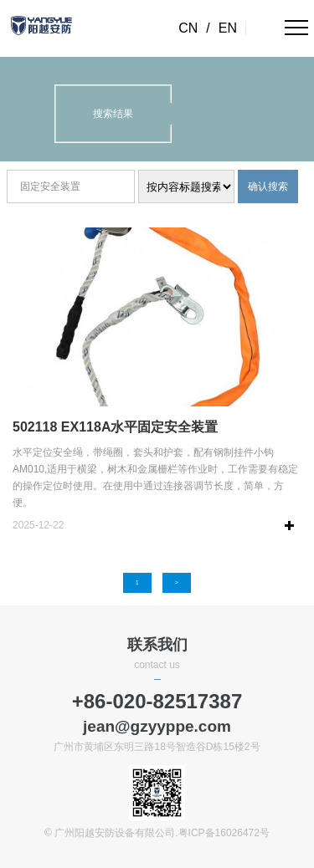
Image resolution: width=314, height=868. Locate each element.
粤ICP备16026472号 (224, 833)
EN (228, 28)
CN (188, 28)
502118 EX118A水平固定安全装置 (115, 427)
